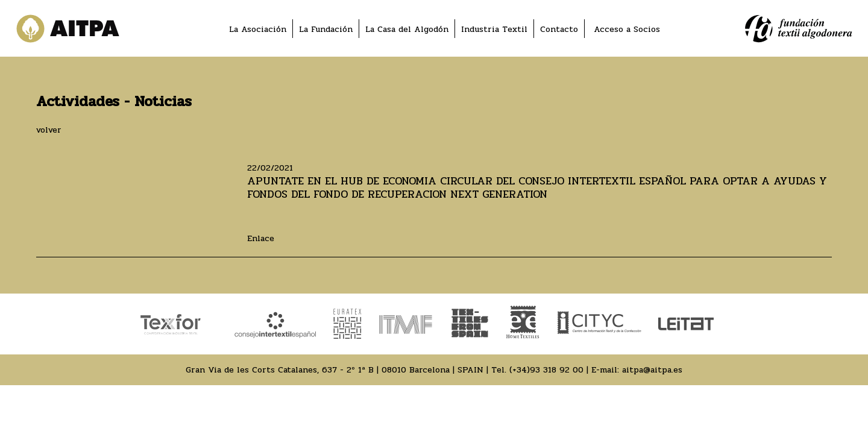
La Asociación (258, 29)
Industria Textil (494, 29)
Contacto (559, 29)
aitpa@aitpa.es (652, 370)
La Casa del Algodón (407, 29)
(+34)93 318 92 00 (546, 370)
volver (49, 130)
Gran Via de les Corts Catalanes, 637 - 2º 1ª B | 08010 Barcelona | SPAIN (335, 370)
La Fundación (326, 29)
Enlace (261, 238)
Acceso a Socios (627, 29)
